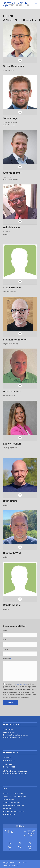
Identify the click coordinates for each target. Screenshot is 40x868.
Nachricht (7, 659)
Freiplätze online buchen (12, 803)
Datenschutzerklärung (20, 684)
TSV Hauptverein (9, 814)
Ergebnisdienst (8, 800)
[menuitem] (36, 4)
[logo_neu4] (17, 4)
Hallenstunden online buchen (13, 805)
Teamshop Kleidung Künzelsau (14, 811)
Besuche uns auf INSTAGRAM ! (14, 797)
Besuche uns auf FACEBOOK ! (14, 794)
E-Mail (6, 640)
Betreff (6, 649)
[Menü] (36, 4)
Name (5, 630)
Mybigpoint (7, 808)
